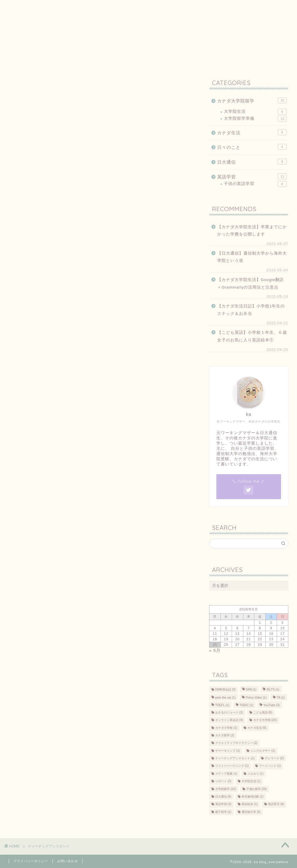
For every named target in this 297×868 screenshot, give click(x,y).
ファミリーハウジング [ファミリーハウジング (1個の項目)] (232, 766)
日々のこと (252, 147)
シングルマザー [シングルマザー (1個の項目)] (263, 751)
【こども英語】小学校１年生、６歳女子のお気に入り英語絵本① (252, 336)
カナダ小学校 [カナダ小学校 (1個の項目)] (226, 728)
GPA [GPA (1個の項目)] (251, 689)
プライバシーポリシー (62, 8)
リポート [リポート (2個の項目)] (223, 781)
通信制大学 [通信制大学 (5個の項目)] (251, 812)
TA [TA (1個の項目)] (281, 698)
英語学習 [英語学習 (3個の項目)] (223, 804)
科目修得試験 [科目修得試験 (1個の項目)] (253, 797)
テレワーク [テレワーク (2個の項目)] (274, 758)
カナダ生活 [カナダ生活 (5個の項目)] (257, 728)
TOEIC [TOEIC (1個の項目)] (246, 705)
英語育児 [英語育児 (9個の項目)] (276, 804)
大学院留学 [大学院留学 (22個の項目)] (226, 789)
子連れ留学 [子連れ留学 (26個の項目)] (257, 789)
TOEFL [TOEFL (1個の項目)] (222, 705)
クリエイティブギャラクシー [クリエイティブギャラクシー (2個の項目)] (236, 743)
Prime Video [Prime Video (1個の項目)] (256, 698)
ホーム (20, 8)
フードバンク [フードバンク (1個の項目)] (270, 766)
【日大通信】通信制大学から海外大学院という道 (252, 257)
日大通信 (252, 162)
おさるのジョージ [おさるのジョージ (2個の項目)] (229, 712)
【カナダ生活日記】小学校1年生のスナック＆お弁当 (251, 310)
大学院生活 (255, 112)
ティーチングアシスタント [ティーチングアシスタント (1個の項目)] (235, 758)
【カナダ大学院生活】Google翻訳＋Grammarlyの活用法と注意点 (251, 283)
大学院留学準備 (255, 119)
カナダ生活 (252, 132)
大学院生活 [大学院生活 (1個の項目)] (251, 781)
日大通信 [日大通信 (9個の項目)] (223, 797)
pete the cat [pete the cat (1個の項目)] (225, 698)
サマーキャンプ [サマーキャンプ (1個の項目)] (228, 751)
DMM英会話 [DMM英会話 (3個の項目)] (225, 689)
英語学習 (252, 176)
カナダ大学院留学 (252, 100)
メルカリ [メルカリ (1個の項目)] (256, 774)
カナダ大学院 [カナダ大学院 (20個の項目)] (265, 720)
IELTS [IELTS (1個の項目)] (273, 689)
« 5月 (215, 650)
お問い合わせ (112, 8)
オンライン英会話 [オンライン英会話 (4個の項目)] (229, 720)
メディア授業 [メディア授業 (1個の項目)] (226, 774)
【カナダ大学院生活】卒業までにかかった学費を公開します (252, 231)
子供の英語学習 (255, 184)
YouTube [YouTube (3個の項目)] (271, 705)
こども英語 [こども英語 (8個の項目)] (263, 712)
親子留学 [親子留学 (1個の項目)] (223, 812)
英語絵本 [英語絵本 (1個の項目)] (250, 804)
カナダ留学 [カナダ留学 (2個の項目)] (225, 735)
